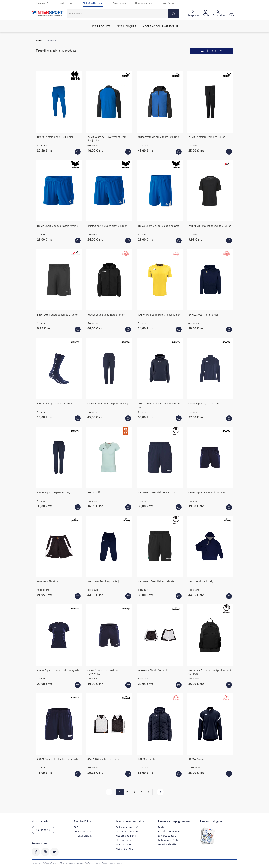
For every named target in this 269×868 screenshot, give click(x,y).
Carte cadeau (119, 3)
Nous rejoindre (124, 849)
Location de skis (66, 3)
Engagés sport (168, 3)
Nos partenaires (125, 840)
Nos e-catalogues (144, 3)
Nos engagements (126, 836)
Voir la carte (43, 830)
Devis (161, 827)
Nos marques (124, 844)
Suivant (157, 792)
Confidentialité (84, 863)
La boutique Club (168, 840)
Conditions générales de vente (45, 863)
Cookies (96, 863)
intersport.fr (42, 3)
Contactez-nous (83, 831)
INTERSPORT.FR (83, 836)
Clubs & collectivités (93, 3)
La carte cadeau (167, 836)
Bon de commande (169, 831)
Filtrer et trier (212, 51)
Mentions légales (67, 863)
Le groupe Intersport (128, 831)
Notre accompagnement (160, 26)
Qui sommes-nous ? (127, 827)
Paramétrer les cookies (112, 863)
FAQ (76, 827)
